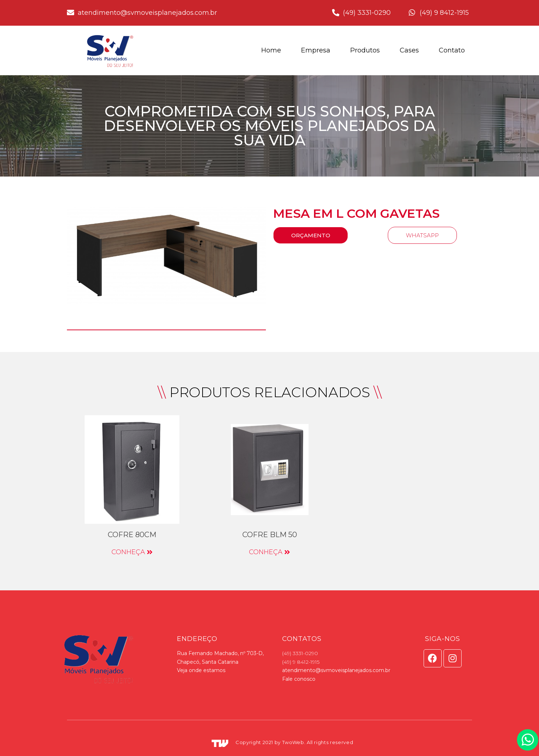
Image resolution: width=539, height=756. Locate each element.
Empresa (316, 50)
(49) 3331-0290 (300, 653)
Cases (409, 50)
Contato (452, 50)
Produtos (365, 50)
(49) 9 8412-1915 (301, 662)
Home (271, 50)
